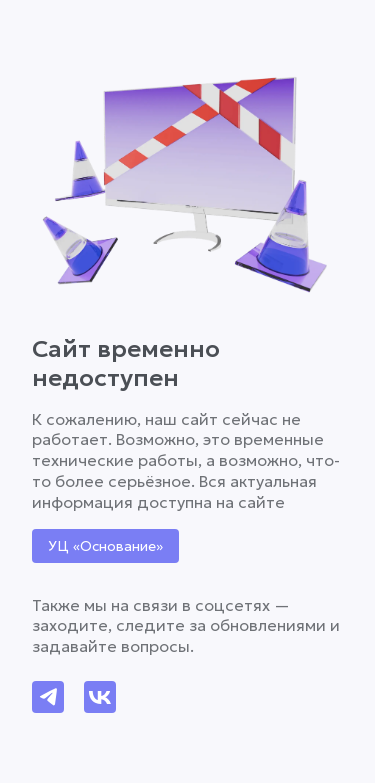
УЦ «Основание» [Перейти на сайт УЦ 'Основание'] (105, 546)
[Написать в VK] (100, 697)
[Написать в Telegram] (48, 697)
